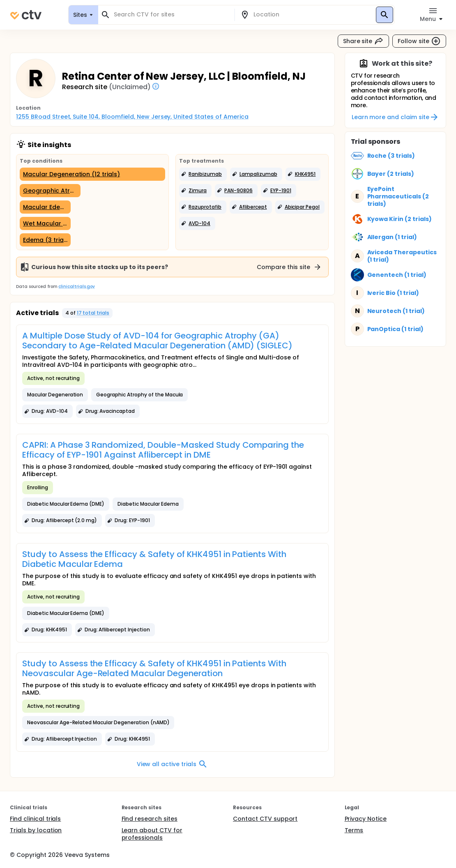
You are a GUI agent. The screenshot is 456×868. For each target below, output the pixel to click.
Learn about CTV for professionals (152, 834)
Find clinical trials (35, 819)
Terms (354, 830)
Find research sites (150, 819)
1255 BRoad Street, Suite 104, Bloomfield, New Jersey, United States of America (132, 117)
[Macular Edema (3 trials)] (45, 207)
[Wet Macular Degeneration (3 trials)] (45, 223)
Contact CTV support (265, 819)
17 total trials (93, 313)
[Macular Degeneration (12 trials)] (92, 174)
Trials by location (36, 830)
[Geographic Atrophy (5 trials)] (50, 191)
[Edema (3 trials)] (45, 240)
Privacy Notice (366, 819)
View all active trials (172, 764)
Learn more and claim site (395, 117)
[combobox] (171, 15)
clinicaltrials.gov (76, 287)
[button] (203, 174)
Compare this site (289, 267)
